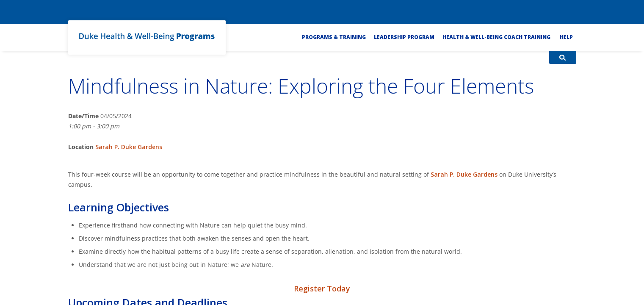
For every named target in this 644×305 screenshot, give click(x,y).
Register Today (322, 288)
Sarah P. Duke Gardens (129, 147)
